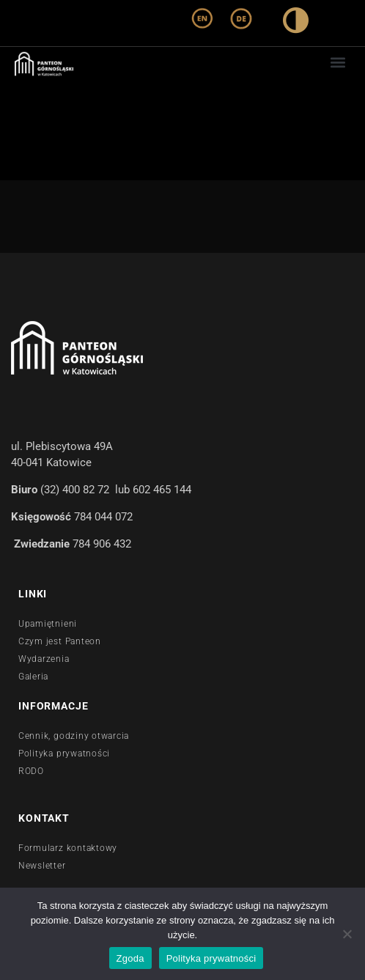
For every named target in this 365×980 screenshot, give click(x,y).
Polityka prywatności (211, 958)
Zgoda (130, 958)
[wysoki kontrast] (296, 23)
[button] (338, 62)
